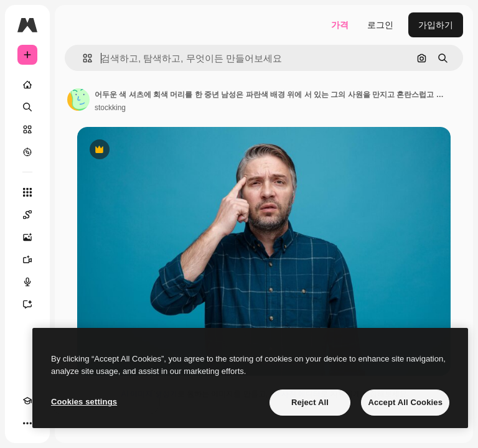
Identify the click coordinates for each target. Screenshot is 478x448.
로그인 (380, 25)
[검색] (27, 107)
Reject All (310, 402)
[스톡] (27, 129)
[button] (82, 58)
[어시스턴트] (27, 304)
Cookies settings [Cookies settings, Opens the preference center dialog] (84, 402)
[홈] (27, 85)
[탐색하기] (27, 152)
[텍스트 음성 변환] (27, 282)
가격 (340, 25)
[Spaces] (27, 215)
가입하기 (436, 25)
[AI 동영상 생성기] (27, 259)
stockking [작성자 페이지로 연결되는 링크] (110, 108)
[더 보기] (27, 423)
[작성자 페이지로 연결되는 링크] (78, 100)
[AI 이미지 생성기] (27, 237)
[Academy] (27, 401)
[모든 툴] (27, 192)
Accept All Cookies (405, 402)
